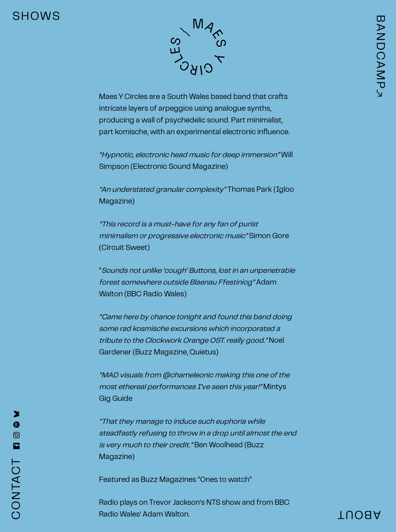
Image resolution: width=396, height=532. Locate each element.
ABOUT (359, 514)
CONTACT (17, 486)
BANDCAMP (379, 56)
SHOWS (37, 17)
